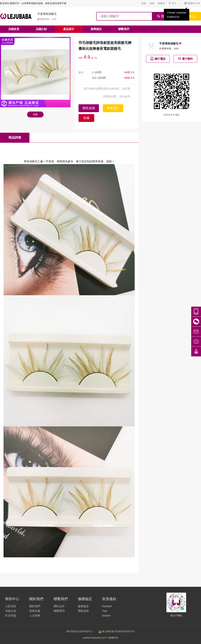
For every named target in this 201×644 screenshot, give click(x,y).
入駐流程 (11, 606)
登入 (172, 3)
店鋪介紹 (41, 29)
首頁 (144, 3)
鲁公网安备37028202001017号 (116, 631)
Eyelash (107, 606)
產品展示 (69, 29)
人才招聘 (35, 616)
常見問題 (11, 616)
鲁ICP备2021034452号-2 (80, 631)
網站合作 (59, 606)
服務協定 (83, 606)
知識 (152, 3)
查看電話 (113, 108)
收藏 (161, 3)
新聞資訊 (96, 29)
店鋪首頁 (14, 29)
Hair (105, 611)
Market (106, 616)
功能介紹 (11, 611)
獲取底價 (89, 108)
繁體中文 (192, 3)
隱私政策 (83, 611)
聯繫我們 (124, 29)
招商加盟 (35, 611)
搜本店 (190, 16)
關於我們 (35, 606)
